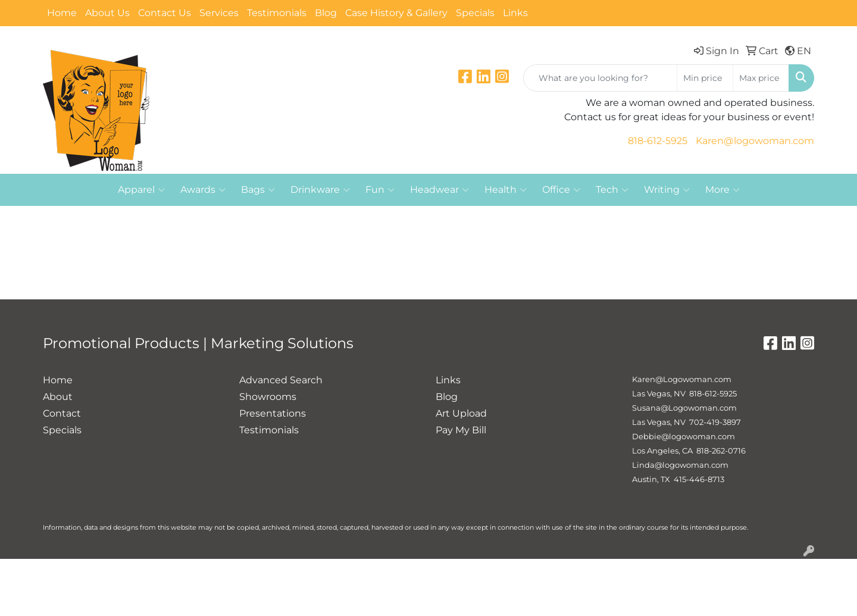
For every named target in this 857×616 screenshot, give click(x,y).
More (722, 190)
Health (506, 190)
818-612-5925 (658, 141)
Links (515, 13)
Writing (667, 190)
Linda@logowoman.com (680, 465)
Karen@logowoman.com (755, 141)
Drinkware (320, 190)
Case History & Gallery (396, 13)
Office (561, 190)
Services (219, 13)
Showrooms (268, 397)
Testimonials (277, 13)
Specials (475, 13)
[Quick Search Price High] (761, 78)
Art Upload (461, 413)
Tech (612, 190)
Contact (62, 413)
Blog (326, 13)
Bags (258, 190)
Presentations (273, 413)
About (58, 397)
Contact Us (165, 13)
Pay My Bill (461, 430)
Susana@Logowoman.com (684, 408)
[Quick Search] (600, 78)
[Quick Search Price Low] (705, 78)
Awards (203, 190)
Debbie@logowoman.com (684, 436)
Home (62, 13)
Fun (380, 190)
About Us (107, 13)
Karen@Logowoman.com (682, 379)
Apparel (141, 190)
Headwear (440, 190)
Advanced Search (281, 380)
